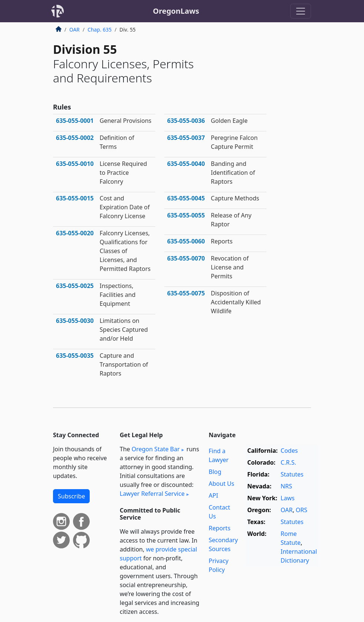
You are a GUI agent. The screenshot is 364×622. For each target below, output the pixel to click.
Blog (215, 472)
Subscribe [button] (71, 496)
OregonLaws (176, 11)
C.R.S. (288, 462)
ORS (302, 510)
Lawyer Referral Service (152, 494)
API (213, 495)
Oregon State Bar (156, 449)
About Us (221, 484)
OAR (75, 30)
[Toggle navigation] (301, 11)
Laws (288, 498)
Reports (220, 528)
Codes (289, 451)
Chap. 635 (100, 30)
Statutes (292, 474)
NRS (286, 486)
